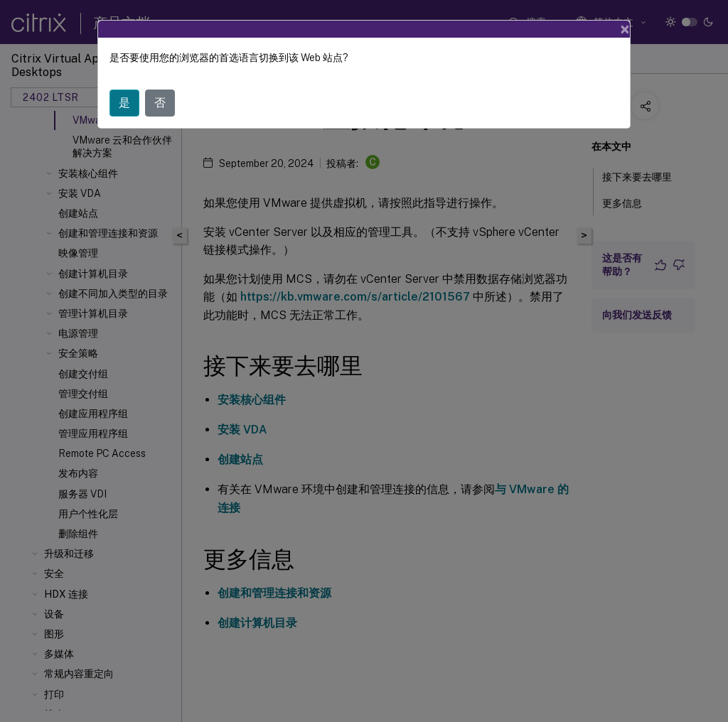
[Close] (625, 29)
